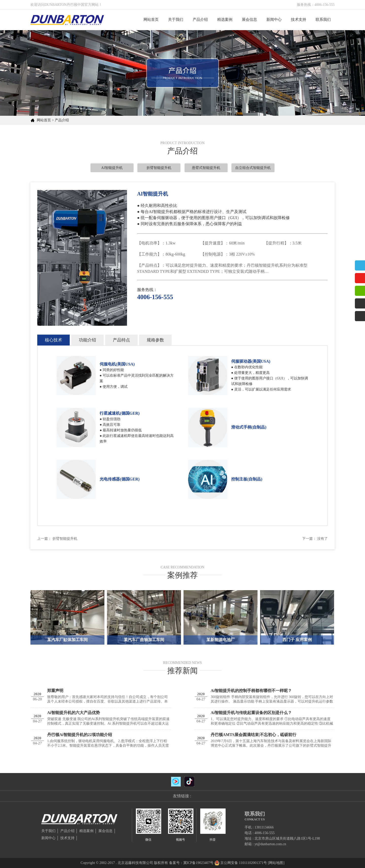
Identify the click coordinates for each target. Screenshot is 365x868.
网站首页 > (45, 120)
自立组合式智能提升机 (253, 168)
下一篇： (309, 539)
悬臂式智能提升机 (206, 168)
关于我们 (176, 20)
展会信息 (249, 20)
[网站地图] (276, 863)
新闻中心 (274, 20)
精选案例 (225, 20)
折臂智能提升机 (159, 168)
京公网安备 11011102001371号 (244, 863)
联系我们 (323, 20)
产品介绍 (200, 20)
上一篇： (44, 539)
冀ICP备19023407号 (198, 863)
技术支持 (299, 20)
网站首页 (151, 20)
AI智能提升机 (112, 168)
